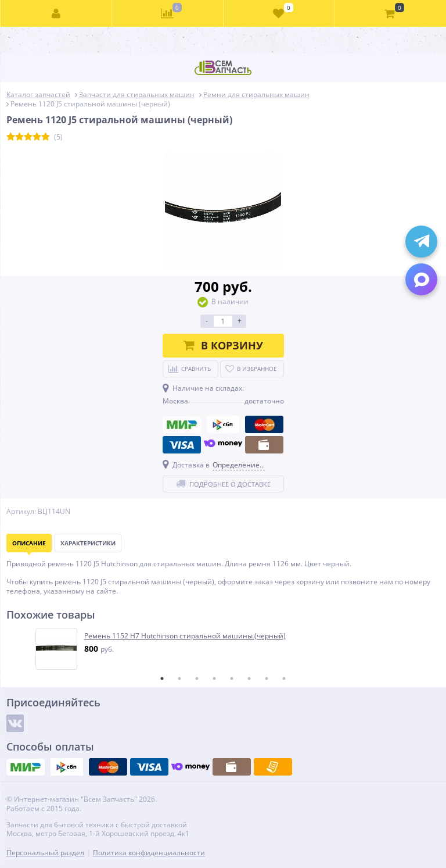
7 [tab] (267, 678)
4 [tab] (214, 678)
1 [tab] (162, 678)
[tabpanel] (224, 649)
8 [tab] (284, 678)
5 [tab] (232, 678)
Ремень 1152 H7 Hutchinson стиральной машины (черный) (185, 636)
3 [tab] (197, 678)
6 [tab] (249, 678)
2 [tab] (179, 678)
